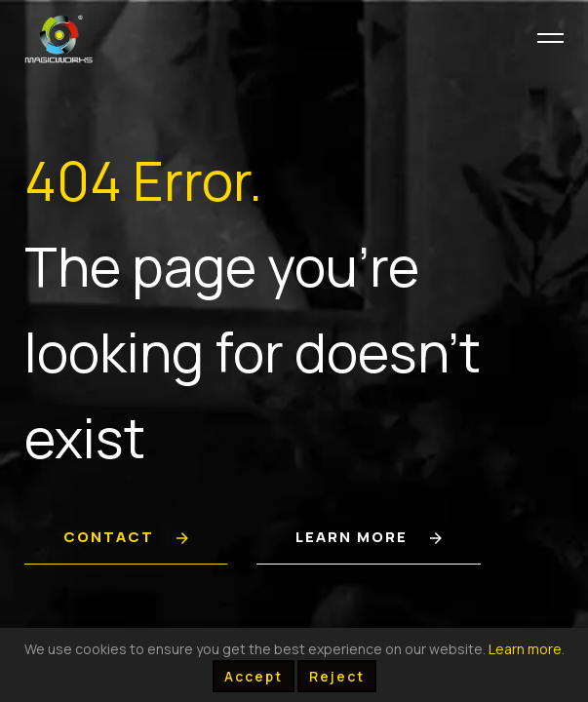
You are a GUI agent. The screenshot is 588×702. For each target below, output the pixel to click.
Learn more (525, 649)
